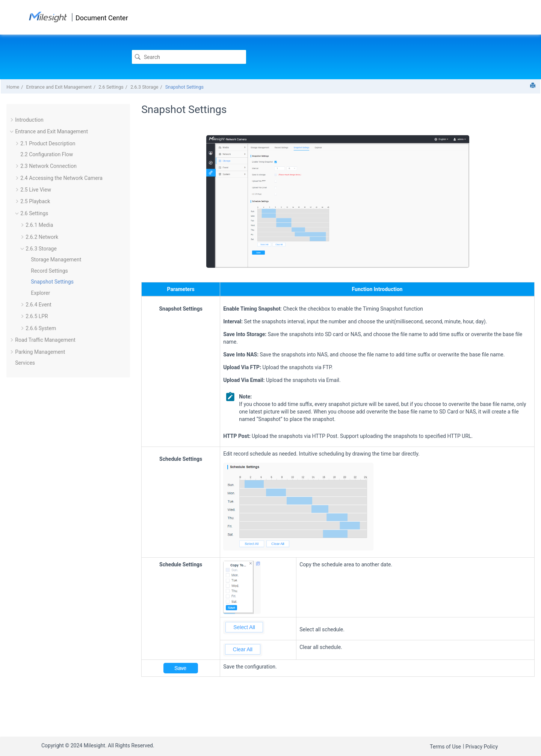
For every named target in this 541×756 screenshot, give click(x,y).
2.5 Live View (36, 190)
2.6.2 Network (42, 237)
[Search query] (189, 57)
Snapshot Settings (184, 87)
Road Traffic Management (45, 340)
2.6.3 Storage (144, 87)
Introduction (29, 120)
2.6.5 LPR (37, 316)
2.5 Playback (35, 201)
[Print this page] (533, 85)
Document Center (102, 18)
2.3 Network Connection (48, 166)
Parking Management (40, 352)
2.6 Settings (111, 87)
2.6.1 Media (39, 225)
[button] (12, 120)
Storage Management (56, 260)
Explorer (40, 293)
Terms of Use (445, 747)
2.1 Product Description (48, 143)
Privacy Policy (482, 747)
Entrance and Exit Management (59, 87)
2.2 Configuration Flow (47, 154)
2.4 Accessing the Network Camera (61, 178)
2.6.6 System (41, 328)
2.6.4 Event (39, 305)
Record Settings (49, 271)
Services (25, 363)
